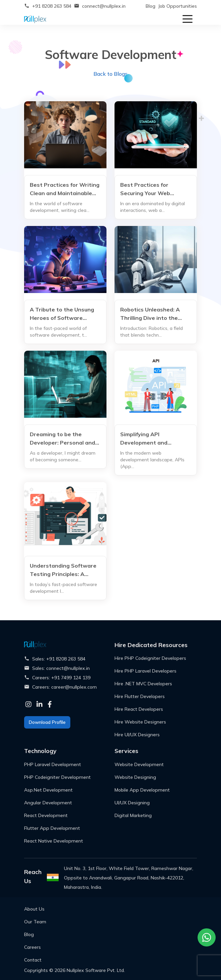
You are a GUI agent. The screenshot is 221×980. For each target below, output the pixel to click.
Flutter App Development (52, 828)
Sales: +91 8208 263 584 (59, 659)
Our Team (35, 922)
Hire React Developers (139, 709)
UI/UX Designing (132, 803)
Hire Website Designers (140, 722)
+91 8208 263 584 (52, 6)
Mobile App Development (142, 790)
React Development (46, 815)
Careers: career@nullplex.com (64, 687)
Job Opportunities (177, 6)
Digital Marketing (133, 815)
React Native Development (54, 841)
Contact (33, 960)
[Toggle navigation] (188, 18)
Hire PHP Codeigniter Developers (150, 658)
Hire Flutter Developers (140, 696)
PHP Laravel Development (53, 764)
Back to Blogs (110, 74)
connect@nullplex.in (104, 6)
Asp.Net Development (48, 790)
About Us (34, 909)
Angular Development (48, 803)
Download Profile (47, 722)
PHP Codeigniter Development (57, 777)
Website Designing (135, 777)
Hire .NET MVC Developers (143, 684)
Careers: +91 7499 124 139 (61, 678)
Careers (32, 947)
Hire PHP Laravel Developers (145, 671)
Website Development (139, 764)
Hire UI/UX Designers (137, 735)
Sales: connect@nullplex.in (61, 668)
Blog (151, 6)
